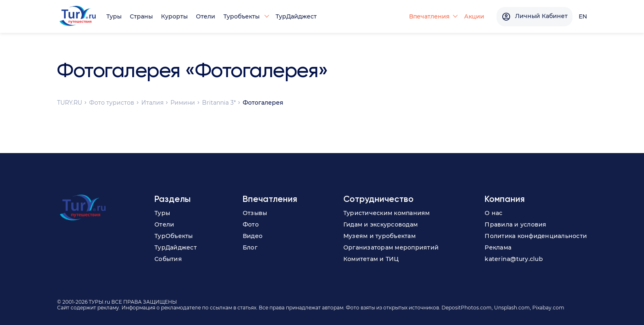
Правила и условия (515, 224)
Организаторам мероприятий (391, 247)
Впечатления (429, 16)
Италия (152, 103)
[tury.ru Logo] (78, 17)
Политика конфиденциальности (536, 236)
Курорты (174, 16)
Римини (183, 103)
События (168, 259)
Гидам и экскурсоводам (381, 224)
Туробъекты (242, 16)
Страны (141, 16)
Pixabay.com (548, 308)
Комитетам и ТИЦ (371, 259)
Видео (253, 236)
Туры (114, 16)
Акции (474, 16)
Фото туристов (112, 103)
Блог (250, 247)
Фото (251, 224)
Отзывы (255, 213)
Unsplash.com (512, 308)
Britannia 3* (219, 103)
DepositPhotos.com (467, 308)
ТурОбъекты (174, 236)
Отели (206, 16)
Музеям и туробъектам (379, 236)
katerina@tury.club (514, 259)
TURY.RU (70, 103)
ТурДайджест (296, 16)
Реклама (498, 247)
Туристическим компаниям (387, 213)
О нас (493, 213)
